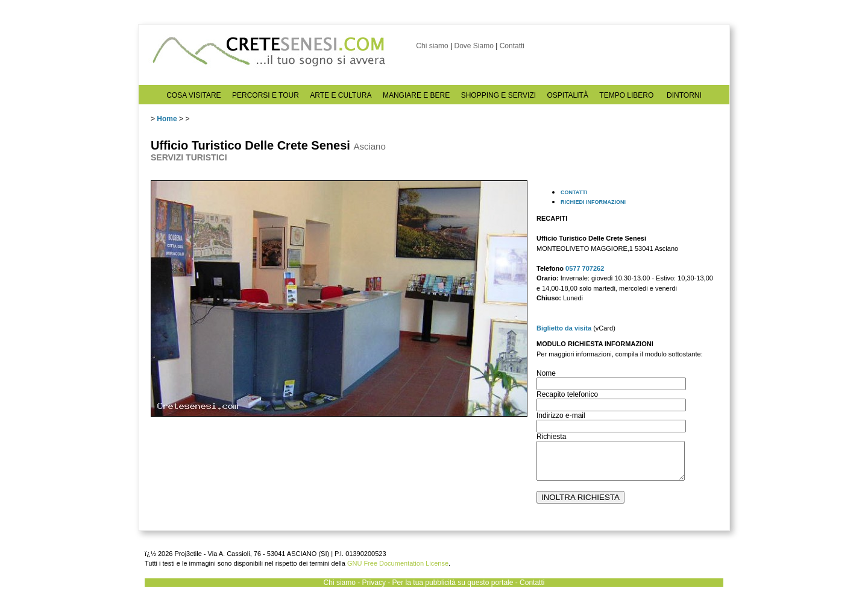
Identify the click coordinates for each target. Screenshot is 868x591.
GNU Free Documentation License (398, 563)
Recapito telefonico (567, 394)
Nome (546, 373)
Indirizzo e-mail (561, 416)
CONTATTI (574, 192)
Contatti (512, 46)
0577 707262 (585, 268)
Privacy (374, 583)
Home (167, 119)
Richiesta (551, 437)
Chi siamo (432, 46)
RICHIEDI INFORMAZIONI (593, 202)
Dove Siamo (473, 46)
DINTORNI (684, 95)
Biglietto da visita (564, 328)
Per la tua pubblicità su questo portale (453, 583)
